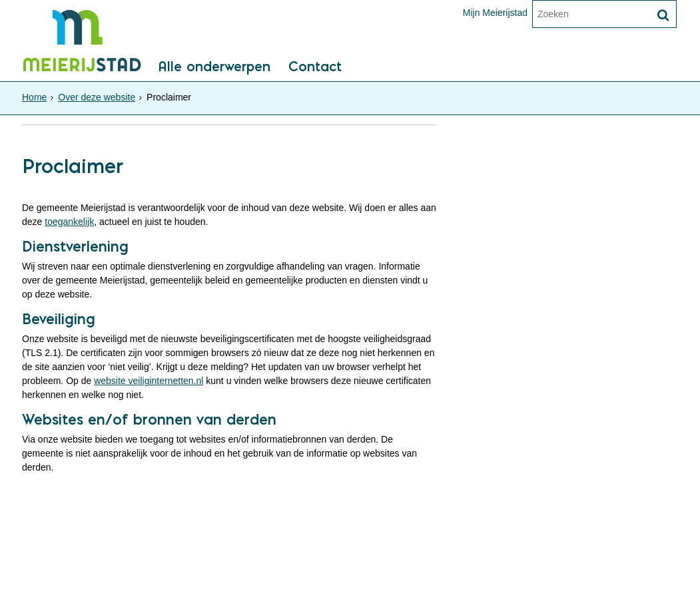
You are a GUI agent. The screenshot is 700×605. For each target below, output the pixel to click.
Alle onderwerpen (214, 67)
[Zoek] (663, 15)
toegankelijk (69, 222)
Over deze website (97, 97)
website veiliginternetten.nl (149, 381)
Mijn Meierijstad (495, 13)
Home (34, 97)
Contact (315, 67)
